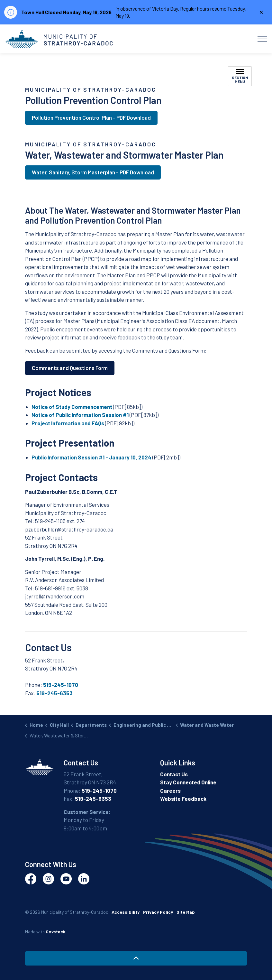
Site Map (186, 912)
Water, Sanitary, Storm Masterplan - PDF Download (93, 172)
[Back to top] (136, 958)
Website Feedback (183, 799)
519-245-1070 (61, 685)
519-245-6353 (54, 693)
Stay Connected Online (188, 782)
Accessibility (126, 912)
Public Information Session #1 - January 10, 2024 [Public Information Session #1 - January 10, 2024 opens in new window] (91, 457)
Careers (170, 790)
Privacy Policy (158, 912)
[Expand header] (262, 39)
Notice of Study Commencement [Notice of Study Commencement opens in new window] (72, 407)
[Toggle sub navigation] (240, 76)
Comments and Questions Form (70, 368)
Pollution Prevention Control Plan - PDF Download (91, 118)
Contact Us (174, 774)
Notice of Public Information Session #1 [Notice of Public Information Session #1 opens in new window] (80, 415)
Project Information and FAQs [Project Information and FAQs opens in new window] (68, 423)
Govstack (56, 932)
